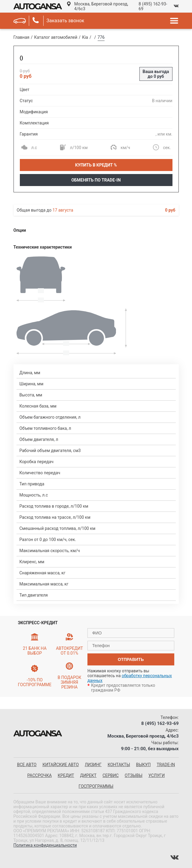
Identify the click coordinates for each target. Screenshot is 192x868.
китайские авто (61, 765)
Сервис (111, 775)
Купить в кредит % (96, 165)
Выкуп (143, 765)
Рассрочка (40, 775)
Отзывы (134, 775)
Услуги (157, 775)
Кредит (66, 775)
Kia (85, 37)
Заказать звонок (66, 21)
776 (101, 37)
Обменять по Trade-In (96, 180)
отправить (131, 659)
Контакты (119, 765)
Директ (88, 775)
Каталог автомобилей (56, 37)
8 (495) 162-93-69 (153, 6)
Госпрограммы (96, 786)
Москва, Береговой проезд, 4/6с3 (101, 6)
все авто (27, 765)
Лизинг (93, 765)
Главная (21, 37)
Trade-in (166, 765)
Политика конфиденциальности (45, 845)
